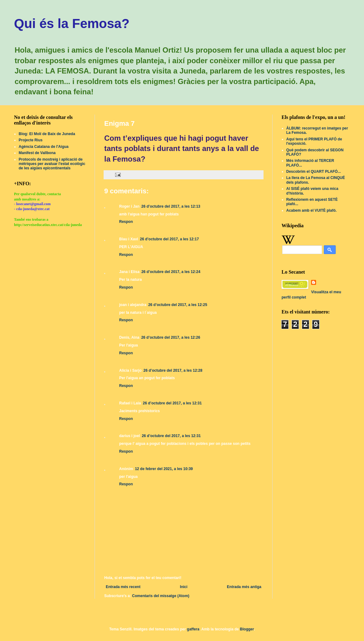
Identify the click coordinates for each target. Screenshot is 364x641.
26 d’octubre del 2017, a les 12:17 (169, 239)
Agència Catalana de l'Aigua (44, 147)
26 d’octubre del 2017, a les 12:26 (171, 337)
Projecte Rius (31, 140)
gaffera (193, 629)
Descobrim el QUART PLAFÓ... (313, 172)
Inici (184, 587)
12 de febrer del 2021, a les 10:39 (164, 469)
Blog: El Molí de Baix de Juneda (47, 134)
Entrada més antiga (244, 587)
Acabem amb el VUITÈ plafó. (311, 210)
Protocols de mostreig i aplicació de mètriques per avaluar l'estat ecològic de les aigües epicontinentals (52, 164)
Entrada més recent (123, 587)
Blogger (247, 629)
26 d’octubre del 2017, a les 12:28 (173, 370)
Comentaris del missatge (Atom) (161, 596)
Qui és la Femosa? (72, 24)
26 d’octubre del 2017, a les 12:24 (171, 272)
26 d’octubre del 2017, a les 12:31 (172, 403)
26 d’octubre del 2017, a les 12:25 (177, 305)
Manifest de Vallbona (37, 153)
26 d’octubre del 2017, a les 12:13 (171, 206)
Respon (126, 222)
